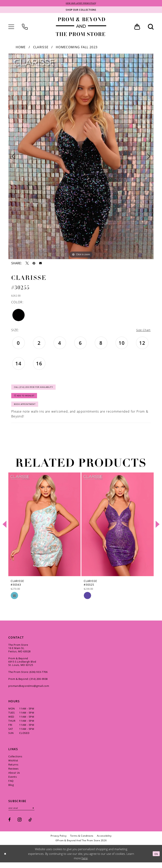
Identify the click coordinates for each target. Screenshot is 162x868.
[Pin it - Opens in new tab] (34, 264)
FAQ (11, 786)
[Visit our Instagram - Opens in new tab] (20, 825)
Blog (11, 790)
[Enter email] (24, 813)
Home (21, 47)
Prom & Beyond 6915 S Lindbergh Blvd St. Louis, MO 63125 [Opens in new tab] (22, 666)
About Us (14, 777)
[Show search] (151, 27)
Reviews (13, 773)
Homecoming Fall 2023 (77, 47)
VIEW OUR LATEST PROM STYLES (81, 3)
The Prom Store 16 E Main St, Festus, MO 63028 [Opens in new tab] (19, 653)
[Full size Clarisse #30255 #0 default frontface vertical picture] (81, 157)
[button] (11, 27)
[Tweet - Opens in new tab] (27, 264)
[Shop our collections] (81, 10)
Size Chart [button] (142, 331)
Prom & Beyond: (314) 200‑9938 (28, 684)
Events (13, 782)
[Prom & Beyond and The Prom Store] (81, 27)
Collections (15, 761)
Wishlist (13, 765)
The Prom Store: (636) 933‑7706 (28, 677)
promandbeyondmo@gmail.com (29, 691)
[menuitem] (11, 27)
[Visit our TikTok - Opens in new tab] (30, 825)
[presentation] (44, 529)
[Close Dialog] (6, 859)
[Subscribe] (38, 813)
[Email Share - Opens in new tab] (40, 264)
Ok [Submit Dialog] (156, 859)
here (85, 864)
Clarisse (41, 47)
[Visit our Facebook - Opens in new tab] (9, 825)
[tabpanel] (81, 157)
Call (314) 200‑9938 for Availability (38, 389)
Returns (13, 769)
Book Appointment (27, 409)
